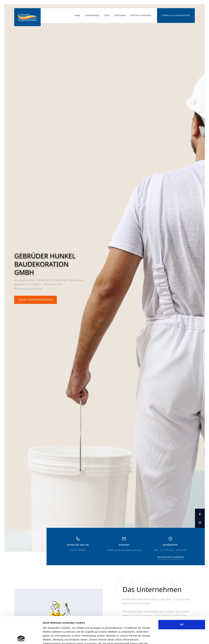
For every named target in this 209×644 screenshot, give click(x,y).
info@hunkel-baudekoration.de (124, 550)
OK (182, 597)
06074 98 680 (78, 550)
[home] (27, 17)
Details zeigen (174, 638)
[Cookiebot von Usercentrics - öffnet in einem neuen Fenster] (21, 638)
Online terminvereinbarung (36, 300)
